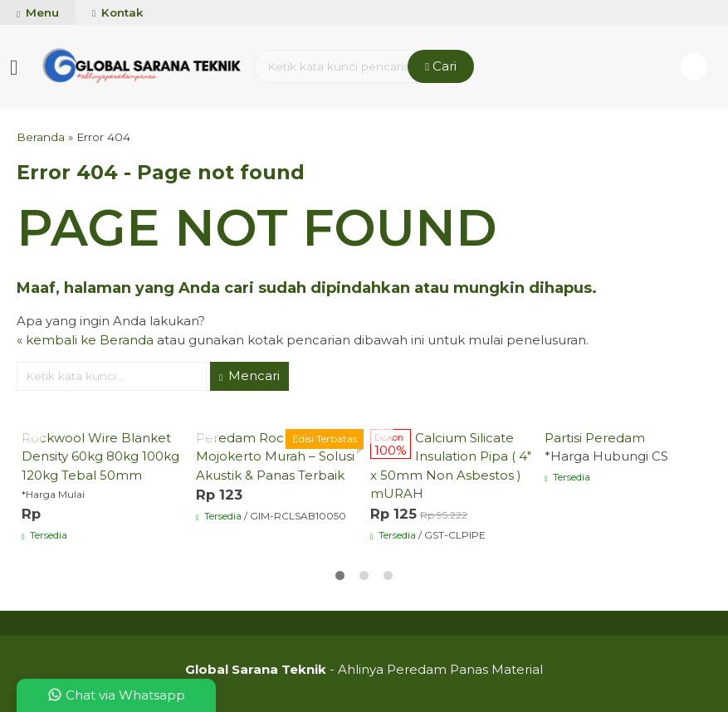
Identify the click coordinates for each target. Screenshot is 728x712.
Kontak (117, 12)
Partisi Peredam (595, 438)
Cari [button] (441, 66)
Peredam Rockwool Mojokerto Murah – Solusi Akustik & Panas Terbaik (275, 456)
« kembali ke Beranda (85, 340)
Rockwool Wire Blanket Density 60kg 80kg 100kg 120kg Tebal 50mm (100, 456)
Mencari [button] (249, 376)
